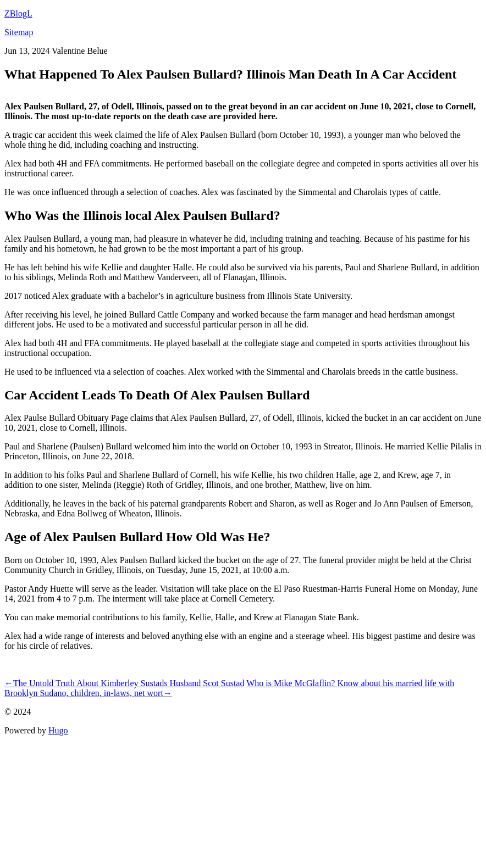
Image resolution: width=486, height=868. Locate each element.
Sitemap (19, 32)
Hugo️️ (58, 730)
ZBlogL (18, 13)
